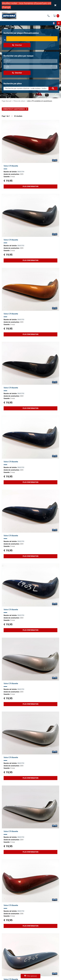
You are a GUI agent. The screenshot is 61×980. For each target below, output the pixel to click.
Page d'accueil (7, 101)
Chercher (17, 45)
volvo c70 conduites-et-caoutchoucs (40, 101)
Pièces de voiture (19, 101)
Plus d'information (30, 186)
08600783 (21, 246)
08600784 (21, 172)
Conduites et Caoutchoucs (15, 109)
